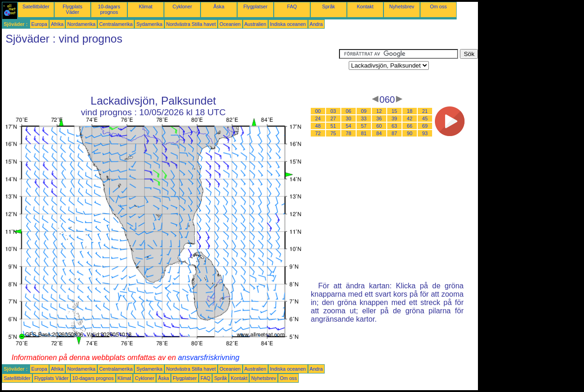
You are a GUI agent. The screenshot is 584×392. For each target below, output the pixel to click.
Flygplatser (255, 6)
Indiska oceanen (288, 24)
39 (395, 118)
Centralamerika (116, 24)
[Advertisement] (170, 70)
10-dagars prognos (109, 9)
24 (318, 118)
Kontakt (365, 6)
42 (410, 118)
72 (318, 133)
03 (333, 111)
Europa (39, 24)
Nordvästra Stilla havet (191, 24)
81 (364, 133)
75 (333, 133)
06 (349, 111)
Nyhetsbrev (402, 6)
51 (333, 126)
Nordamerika (81, 24)
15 (395, 111)
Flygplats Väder (72, 9)
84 (379, 133)
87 (395, 133)
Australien (255, 24)
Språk (329, 6)
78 (349, 133)
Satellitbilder (36, 6)
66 (410, 126)
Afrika (57, 24)
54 (349, 126)
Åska (219, 6)
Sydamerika (149, 24)
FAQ (292, 6)
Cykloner (182, 6)
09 (364, 111)
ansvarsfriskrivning (208, 358)
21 (425, 111)
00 (318, 111)
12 (379, 111)
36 (379, 118)
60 (379, 126)
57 (364, 126)
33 (364, 118)
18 (410, 111)
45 (425, 118)
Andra (316, 24)
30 (349, 118)
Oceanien (230, 24)
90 (410, 133)
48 (318, 126)
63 (395, 126)
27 (333, 118)
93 (425, 133)
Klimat (146, 6)
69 (425, 126)
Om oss (438, 6)
